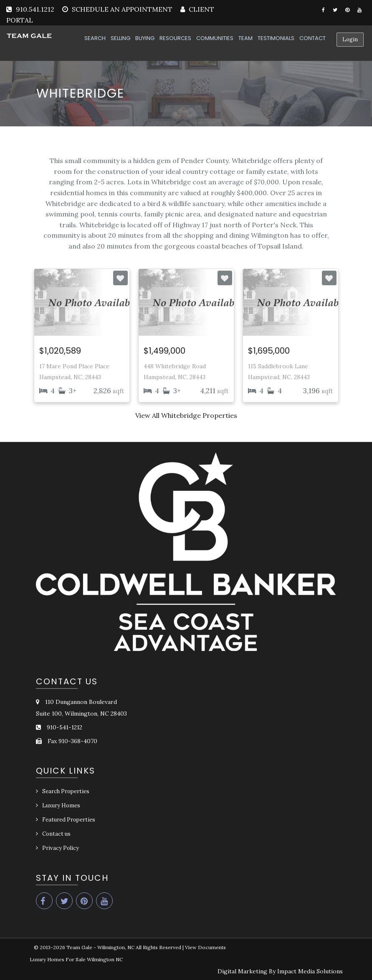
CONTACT (313, 38)
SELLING (120, 38)
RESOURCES (175, 38)
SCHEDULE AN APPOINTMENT (122, 9)
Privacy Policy (61, 848)
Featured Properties (69, 820)
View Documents (205, 947)
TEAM (245, 38)
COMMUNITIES (215, 38)
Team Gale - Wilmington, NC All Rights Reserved (124, 947)
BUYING (145, 38)
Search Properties (66, 791)
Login (350, 39)
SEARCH (95, 38)
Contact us (56, 834)
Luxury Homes (61, 805)
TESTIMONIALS (276, 38)
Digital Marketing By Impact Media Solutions (280, 971)
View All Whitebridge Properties (186, 415)
